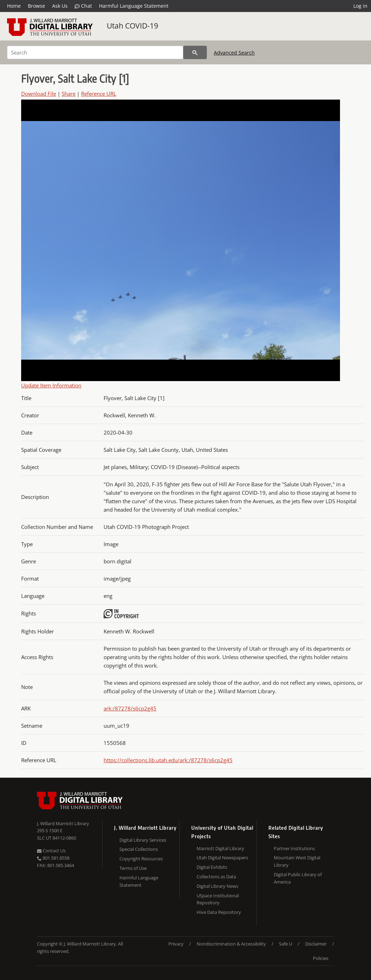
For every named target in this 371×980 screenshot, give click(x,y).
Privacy (176, 944)
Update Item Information (51, 385)
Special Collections (139, 849)
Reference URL (99, 94)
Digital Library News (217, 886)
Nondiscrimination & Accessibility (231, 944)
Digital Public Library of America (298, 878)
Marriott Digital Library (220, 848)
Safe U (286, 944)
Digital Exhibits (212, 867)
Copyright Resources (141, 859)
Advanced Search (234, 53)
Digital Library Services (143, 840)
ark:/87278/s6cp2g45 (130, 708)
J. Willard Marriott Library (63, 823)
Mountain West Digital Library (297, 861)
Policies (321, 958)
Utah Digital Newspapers (222, 858)
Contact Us (51, 851)
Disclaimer (316, 944)
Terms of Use (133, 868)
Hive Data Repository (219, 912)
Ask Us (60, 6)
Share (69, 94)
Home (14, 6)
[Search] (95, 52)
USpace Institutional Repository (218, 899)
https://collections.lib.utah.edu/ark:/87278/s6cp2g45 (168, 760)
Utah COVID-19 (132, 26)
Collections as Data (216, 877)
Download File (39, 94)
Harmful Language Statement (134, 6)
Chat (83, 6)
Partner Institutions (294, 848)
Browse (36, 6)
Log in (360, 6)
